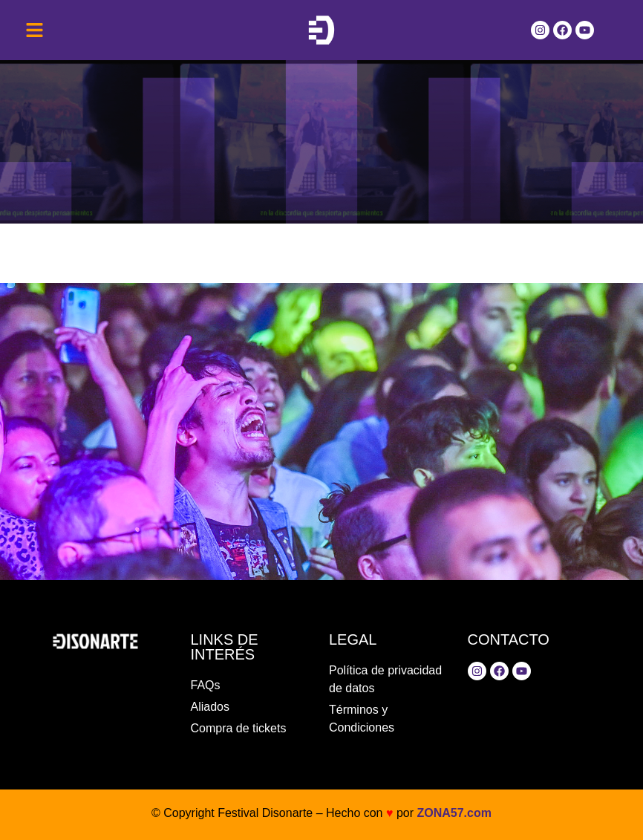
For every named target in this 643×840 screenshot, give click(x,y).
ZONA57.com (454, 813)
